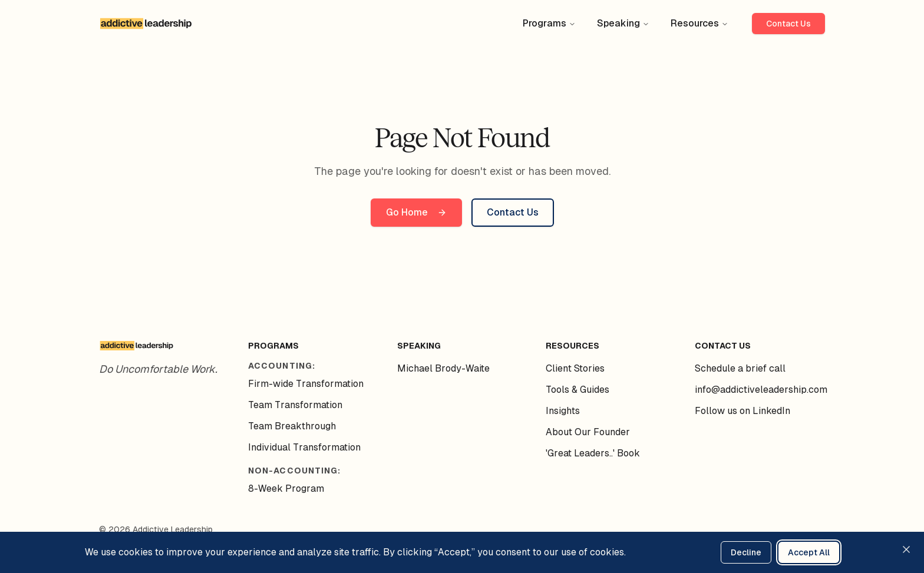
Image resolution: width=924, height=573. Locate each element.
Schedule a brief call (740, 368)
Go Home (416, 212)
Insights (563, 411)
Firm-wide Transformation (306, 384)
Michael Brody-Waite (443, 368)
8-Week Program (286, 488)
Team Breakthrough (292, 426)
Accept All (809, 552)
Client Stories (575, 368)
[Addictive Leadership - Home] (146, 24)
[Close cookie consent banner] (906, 549)
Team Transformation (295, 405)
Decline (746, 552)
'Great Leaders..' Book (593, 453)
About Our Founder (588, 432)
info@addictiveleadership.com (761, 390)
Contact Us (788, 24)
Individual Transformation (304, 447)
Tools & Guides (577, 390)
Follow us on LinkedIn (742, 411)
